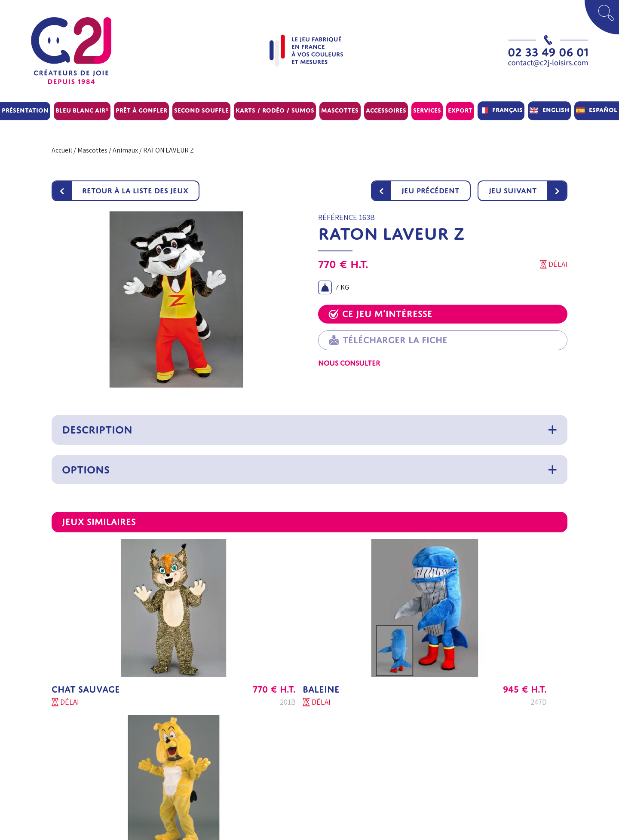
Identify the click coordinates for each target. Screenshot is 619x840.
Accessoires (386, 110)
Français (507, 110)
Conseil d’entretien (245, 771)
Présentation (25, 110)
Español (603, 110)
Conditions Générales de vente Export (366, 730)
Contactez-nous (134, 812)
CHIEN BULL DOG (438, 646)
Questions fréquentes (248, 750)
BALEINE (244, 646)
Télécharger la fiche (388, 340)
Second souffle (201, 110)
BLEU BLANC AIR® (82, 110)
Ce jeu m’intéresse (380, 314)
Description (97, 430)
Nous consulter (349, 363)
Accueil (62, 150)
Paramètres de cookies (344, 792)
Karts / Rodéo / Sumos (275, 110)
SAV (116, 750)
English (556, 110)
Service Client (131, 730)
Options (86, 470)
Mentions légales (336, 750)
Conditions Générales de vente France (366, 709)
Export (460, 110)
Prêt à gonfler (141, 110)
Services (427, 110)
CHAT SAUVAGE (86, 646)
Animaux (125, 150)
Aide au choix (236, 730)
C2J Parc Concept (136, 771)
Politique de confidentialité (350, 771)
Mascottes (340, 110)
